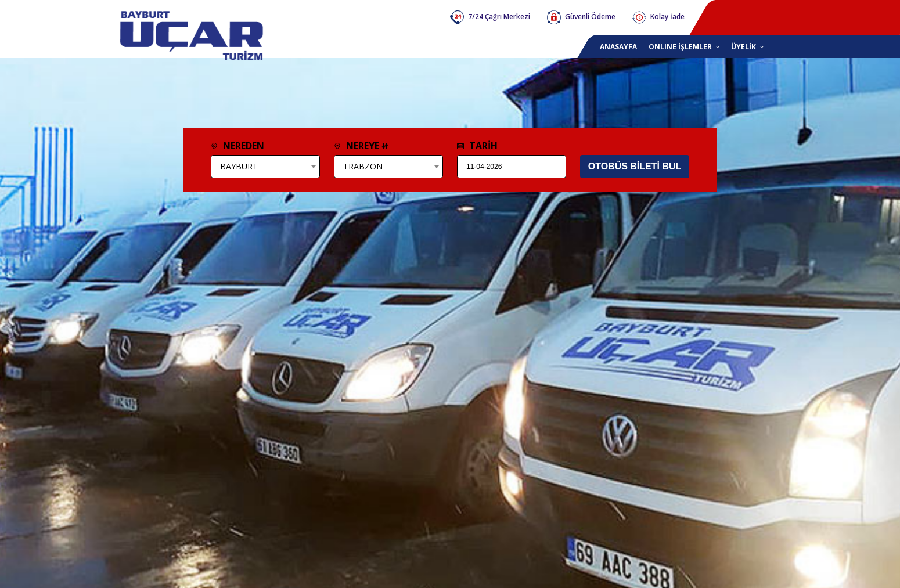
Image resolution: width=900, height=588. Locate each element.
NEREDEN (237, 146)
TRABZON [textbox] (363, 166)
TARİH (477, 146)
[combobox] (265, 167)
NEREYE (361, 146)
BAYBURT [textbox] (239, 166)
